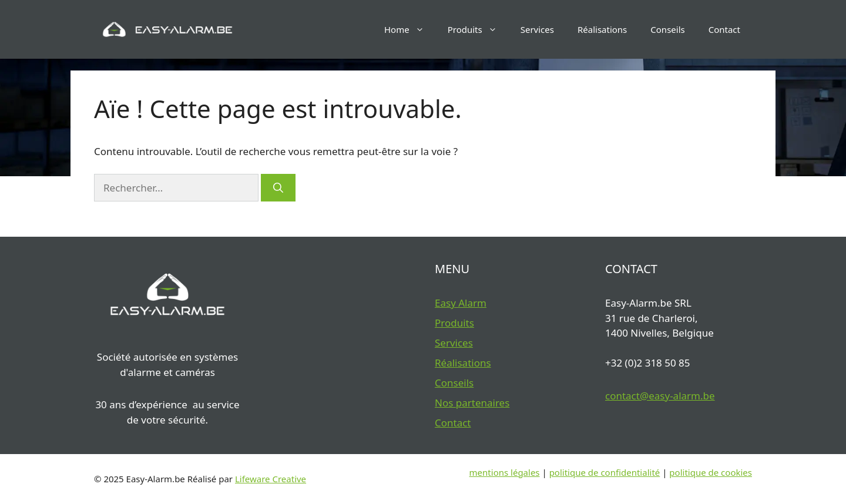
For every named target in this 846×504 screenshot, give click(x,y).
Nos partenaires (472, 403)
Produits (478, 29)
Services (537, 29)
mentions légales (505, 472)
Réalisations (602, 29)
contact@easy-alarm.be (660, 396)
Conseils (667, 29)
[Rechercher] (278, 188)
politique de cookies (711, 472)
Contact (724, 29)
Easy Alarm (461, 303)
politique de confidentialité (605, 472)
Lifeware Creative (271, 479)
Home (410, 29)
